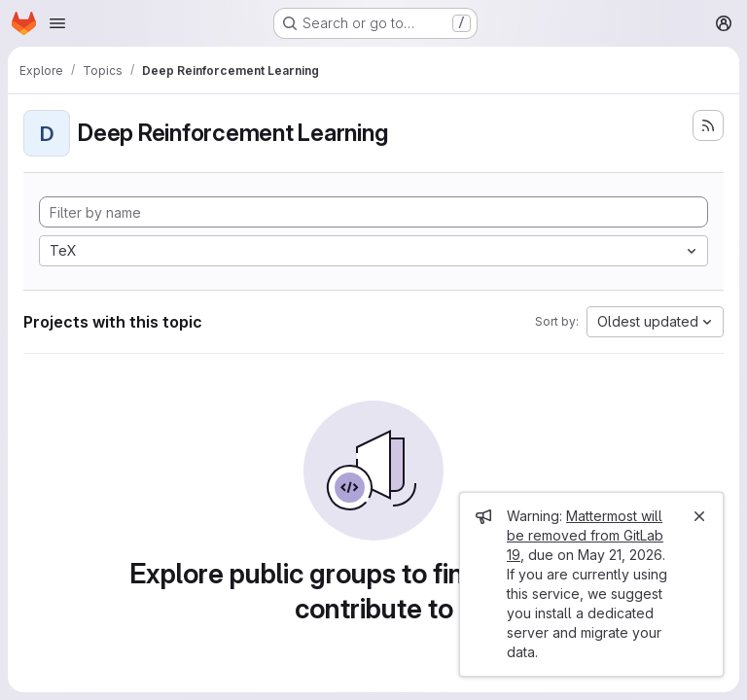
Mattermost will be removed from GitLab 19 (585, 535)
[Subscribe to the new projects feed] (708, 125)
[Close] (699, 516)
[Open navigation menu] (57, 23)
